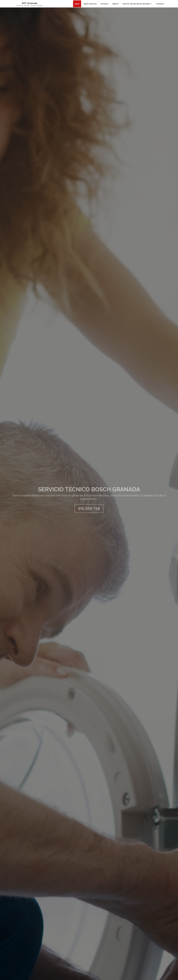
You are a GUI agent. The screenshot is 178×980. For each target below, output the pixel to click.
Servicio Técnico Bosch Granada (136, 4)
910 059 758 (89, 513)
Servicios (104, 4)
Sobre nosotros (90, 4)
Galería (115, 4)
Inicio (77, 4)
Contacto (160, 4)
